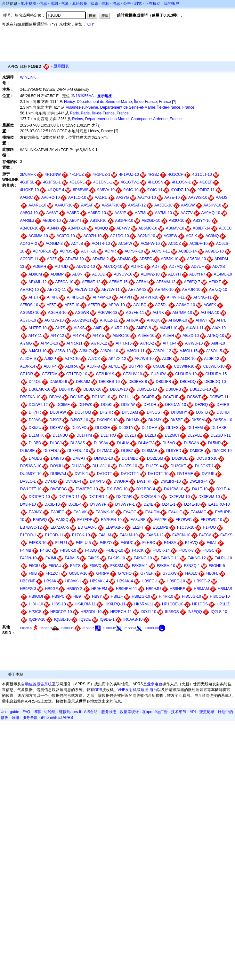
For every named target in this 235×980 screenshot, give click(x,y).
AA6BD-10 (97, 213)
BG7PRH (137, 366)
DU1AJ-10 (101, 466)
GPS (98, 690)
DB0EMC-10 (40, 389)
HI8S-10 (59, 604)
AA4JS (222, 198)
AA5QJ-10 (29, 213)
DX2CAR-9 (150, 497)
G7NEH (147, 573)
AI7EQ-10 (216, 336)
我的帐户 (171, 4)
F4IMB (25, 550)
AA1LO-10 (77, 198)
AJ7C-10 (72, 359)
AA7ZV (187, 213)
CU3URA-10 (186, 374)
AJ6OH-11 (136, 351)
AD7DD (61, 267)
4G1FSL (27, 182)
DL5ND (214, 443)
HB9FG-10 (176, 581)
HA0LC (192, 573)
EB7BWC (184, 520)
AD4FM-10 (75, 259)
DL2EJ (130, 435)
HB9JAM (201, 589)
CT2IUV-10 (132, 374)
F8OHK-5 (217, 566)
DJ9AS (35, 420)
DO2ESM (155, 458)
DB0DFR (164, 382)
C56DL (159, 366)
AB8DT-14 (202, 228)
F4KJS (93, 558)
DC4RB (148, 397)
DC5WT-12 (38, 405)
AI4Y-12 (57, 336)
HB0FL (212, 573)
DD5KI (107, 405)
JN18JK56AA (82, 96)
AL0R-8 (93, 366)
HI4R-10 (166, 596)
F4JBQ (91, 550)
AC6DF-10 (199, 244)
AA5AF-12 (137, 205)
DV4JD (51, 481)
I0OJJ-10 (148, 612)
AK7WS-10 (144, 359)
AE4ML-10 (223, 274)
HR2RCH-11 (121, 612)
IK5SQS (172, 612)
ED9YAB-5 (114, 527)
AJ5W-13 (63, 351)
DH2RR (106, 412)
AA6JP (121, 213)
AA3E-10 (172, 198)
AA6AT (52, 213)
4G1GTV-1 (130, 182)
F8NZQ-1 (192, 566)
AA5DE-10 (163, 205)
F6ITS (75, 566)
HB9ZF (117, 596)
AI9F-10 (218, 343)
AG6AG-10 (186, 305)
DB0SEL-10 (147, 389)
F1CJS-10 (186, 527)
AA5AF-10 (111, 205)
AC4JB (77, 244)
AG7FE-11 (135, 313)
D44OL (35, 382)
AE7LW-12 (137, 290)
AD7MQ (176, 267)
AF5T (51, 305)
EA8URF (138, 520)
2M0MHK (28, 175)
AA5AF (87, 205)
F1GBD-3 (130, 628)
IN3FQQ (195, 612)
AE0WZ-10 (150, 274)
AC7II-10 (89, 251)
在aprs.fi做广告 (155, 712)
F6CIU (34, 566)
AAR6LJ (27, 221)
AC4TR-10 (101, 244)
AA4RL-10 (37, 205)
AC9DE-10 (214, 251)
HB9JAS (225, 589)
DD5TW (128, 405)
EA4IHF (175, 512)
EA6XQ (62, 520)
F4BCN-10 (181, 535)
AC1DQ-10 (120, 236)
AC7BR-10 (42, 251)
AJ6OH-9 (28, 359)
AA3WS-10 (198, 198)
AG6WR (82, 313)
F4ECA (205, 535)
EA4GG (130, 512)
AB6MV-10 (175, 228)
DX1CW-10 (174, 489)
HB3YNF (27, 581)
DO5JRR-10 (207, 458)
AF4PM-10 (102, 297)
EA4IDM (153, 512)
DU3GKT (178, 466)
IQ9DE (85, 619)
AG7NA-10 (210, 313)
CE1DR (26, 374)
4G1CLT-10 (202, 175)
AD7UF (197, 267)
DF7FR (35, 412)
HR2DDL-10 (91, 612)
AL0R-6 (72, 366)
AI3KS (79, 328)
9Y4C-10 (131, 190)
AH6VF (202, 320)
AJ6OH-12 (162, 351)
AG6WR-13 (107, 313)
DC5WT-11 (219, 397)
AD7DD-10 (85, 267)
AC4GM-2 (28, 244)
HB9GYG (75, 589)
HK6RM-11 (144, 604)
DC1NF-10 (101, 397)
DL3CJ (56, 443)
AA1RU (101, 198)
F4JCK (138, 550)
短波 (144, 690)
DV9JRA (121, 481)
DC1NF (77, 397)
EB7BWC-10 (211, 520)
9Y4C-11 (155, 190)
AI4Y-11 (35, 336)
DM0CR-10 (222, 451)
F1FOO (209, 527)
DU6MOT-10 (31, 474)
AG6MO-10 (30, 313)
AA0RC (26, 198)
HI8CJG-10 (191, 596)
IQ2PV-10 (37, 619)
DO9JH (57, 466)
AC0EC (225, 228)
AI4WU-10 (169, 328)
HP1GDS (200, 604)
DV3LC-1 (28, 481)
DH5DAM (130, 412)
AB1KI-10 (98, 221)
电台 (153, 690)
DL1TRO (108, 435)
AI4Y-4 (78, 336)
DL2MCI (172, 435)
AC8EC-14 (187, 251)
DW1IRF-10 (170, 481)
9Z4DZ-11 (206, 190)
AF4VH (126, 297)
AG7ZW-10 (54, 320)
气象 (65, 4)
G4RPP (103, 573)
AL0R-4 (50, 366)
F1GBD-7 (88, 628)
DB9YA (55, 397)
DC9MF (63, 405)
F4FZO (106, 543)
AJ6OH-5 (214, 351)
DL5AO (169, 443)
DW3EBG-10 (87, 489)
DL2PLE (195, 435)
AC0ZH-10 (92, 236)
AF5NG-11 (203, 297)
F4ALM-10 (129, 535)
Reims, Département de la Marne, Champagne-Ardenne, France (127, 119)
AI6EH (169, 336)
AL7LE (114, 366)
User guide (10, 712)
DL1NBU (60, 435)
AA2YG (123, 198)
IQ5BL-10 (62, 619)
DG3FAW (58, 412)
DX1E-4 (223, 489)
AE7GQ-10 (29, 290)
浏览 (138, 4)
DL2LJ (151, 435)
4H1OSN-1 (181, 182)
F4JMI (51, 558)
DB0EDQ (188, 382)
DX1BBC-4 (146, 489)
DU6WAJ (58, 474)
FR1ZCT (53, 573)
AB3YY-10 (202, 221)
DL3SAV (101, 443)
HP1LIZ (223, 604)
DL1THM (84, 435)
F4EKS (226, 535)
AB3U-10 (177, 221)
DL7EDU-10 (78, 451)
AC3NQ (212, 236)
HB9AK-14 (99, 581)
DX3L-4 (75, 504)
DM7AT (79, 458)
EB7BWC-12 (31, 527)
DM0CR (197, 451)
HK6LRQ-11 (115, 604)
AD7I (156, 267)
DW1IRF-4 (199, 481)
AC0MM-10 (38, 236)
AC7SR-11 (161, 251)
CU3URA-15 (216, 374)
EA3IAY (35, 512)
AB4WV (123, 228)
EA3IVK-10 (105, 512)
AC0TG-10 (65, 236)
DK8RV (56, 428)
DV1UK (208, 474)
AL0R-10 (188, 359)
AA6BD (73, 213)
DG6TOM (83, 412)
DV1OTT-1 (130, 474)
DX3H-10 (28, 504)
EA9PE (161, 520)
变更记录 (207, 712)
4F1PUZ (77, 175)
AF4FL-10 (75, 297)
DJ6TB (202, 412)
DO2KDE (180, 458)
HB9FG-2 (202, 581)
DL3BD (35, 443)
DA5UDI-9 (58, 382)
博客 (37, 712)
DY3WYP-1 (125, 504)
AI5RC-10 (121, 336)
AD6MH (39, 267)
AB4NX (53, 228)
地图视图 (28, 4)
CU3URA (159, 374)
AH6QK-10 (178, 320)
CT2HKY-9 (105, 374)
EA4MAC (198, 512)
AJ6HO (86, 351)
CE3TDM (49, 374)
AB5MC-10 (148, 228)
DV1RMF (185, 474)
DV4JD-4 (73, 481)
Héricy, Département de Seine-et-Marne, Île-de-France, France (117, 102)
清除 (105, 16)
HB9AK (50, 581)
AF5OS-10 (29, 305)
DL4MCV (146, 443)
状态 (94, 4)
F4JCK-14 (161, 550)
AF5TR (94, 305)
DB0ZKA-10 (30, 397)
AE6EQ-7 (192, 282)
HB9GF (51, 589)
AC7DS (66, 251)
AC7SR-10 (134, 251)
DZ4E (149, 504)
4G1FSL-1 (52, 182)
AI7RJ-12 (99, 343)
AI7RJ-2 (147, 343)
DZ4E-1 (169, 504)
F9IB (33, 573)
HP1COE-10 (173, 604)
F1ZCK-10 (81, 535)
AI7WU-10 (194, 343)
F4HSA (170, 543)
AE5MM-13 (166, 282)
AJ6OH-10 (109, 351)
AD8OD (99, 274)
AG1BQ (140, 305)
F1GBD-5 (26, 628)
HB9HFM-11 (127, 589)
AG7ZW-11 (82, 320)
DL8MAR (150, 451)
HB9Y (97, 596)
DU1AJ (77, 466)
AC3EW (170, 236)
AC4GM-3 (54, 244)
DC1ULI (126, 397)
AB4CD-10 (29, 228)
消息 (116, 4)
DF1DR (150, 405)
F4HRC (149, 543)
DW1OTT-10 (31, 489)
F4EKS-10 (38, 543)
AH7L (221, 320)
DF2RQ (202, 405)
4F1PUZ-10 (129, 175)
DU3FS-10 (128, 466)
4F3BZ (153, 175)
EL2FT (138, 527)
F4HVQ (191, 543)
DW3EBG (59, 489)
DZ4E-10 (192, 504)
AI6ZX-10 (191, 336)
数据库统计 (129, 712)
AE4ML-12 (38, 282)
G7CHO (125, 573)
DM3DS (36, 458)
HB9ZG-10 (141, 596)
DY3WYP (98, 504)
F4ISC (45, 550)
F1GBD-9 (46, 628)
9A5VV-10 (106, 190)
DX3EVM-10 (209, 497)
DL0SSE (103, 428)
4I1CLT (206, 182)
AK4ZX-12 (117, 359)
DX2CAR (124, 497)
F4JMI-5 (72, 558)
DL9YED (174, 451)
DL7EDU (51, 451)
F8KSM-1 (140, 566)
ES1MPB (161, 527)
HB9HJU (154, 589)
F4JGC (208, 550)
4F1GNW (53, 175)
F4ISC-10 (68, 550)
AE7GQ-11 (57, 290)
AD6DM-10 (196, 259)
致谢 (15, 718)
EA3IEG (57, 512)
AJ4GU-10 (37, 351)
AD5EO (146, 259)
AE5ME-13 (91, 282)
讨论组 (50, 712)
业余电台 (155, 684)
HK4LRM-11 (85, 604)
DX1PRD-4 (98, 497)
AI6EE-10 (146, 336)
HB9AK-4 (125, 581)
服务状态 (109, 712)
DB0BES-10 (109, 382)
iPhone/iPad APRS (57, 718)
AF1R (33, 297)
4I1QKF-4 (56, 190)
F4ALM (105, 535)
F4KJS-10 (116, 558)
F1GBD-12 (109, 628)
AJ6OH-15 (189, 351)
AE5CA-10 (64, 282)
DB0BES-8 (138, 382)
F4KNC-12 (197, 558)
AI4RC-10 (120, 328)
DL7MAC (105, 451)
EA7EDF (85, 520)
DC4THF (171, 397)
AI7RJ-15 (124, 343)
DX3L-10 (52, 504)
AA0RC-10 (50, 198)
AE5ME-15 (118, 282)
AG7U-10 (28, 320)
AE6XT (215, 282)
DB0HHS (67, 389)
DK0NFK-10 (107, 420)
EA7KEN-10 (111, 520)
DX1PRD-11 (69, 497)
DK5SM (198, 420)
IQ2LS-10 (219, 612)
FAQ (26, 712)
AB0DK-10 (52, 221)
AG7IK (158, 313)
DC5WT (194, 397)
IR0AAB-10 (133, 619)
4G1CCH (176, 175)
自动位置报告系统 (36, 684)
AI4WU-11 (195, 328)
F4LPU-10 (223, 558)
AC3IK (192, 236)
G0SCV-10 (78, 573)
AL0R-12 (211, 359)
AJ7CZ (94, 359)
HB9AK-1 (73, 581)
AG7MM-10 (182, 313)
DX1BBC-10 (117, 489)
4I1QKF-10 (29, 190)
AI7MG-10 (49, 343)
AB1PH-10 (124, 221)
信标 (105, 4)
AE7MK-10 (164, 290)
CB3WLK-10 (214, 366)
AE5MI (142, 282)
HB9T (78, 596)
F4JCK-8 (186, 550)
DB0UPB (173, 389)
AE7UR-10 (191, 290)
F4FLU (61, 543)
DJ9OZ (55, 420)
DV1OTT (105, 474)
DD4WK (85, 405)
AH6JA (132, 320)
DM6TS (57, 458)
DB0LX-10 (119, 389)
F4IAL (212, 543)
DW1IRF (144, 481)
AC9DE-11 (29, 259)
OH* (91, 24)
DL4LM (123, 443)
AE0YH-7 (197, 274)
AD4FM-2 (100, 259)
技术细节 (179, 712)
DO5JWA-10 (31, 466)
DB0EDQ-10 (215, 382)
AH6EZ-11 (109, 320)
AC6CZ (175, 244)
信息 (43, 4)
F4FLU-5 (83, 543)
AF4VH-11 (176, 297)
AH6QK (154, 320)
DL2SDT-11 (221, 435)
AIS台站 (91, 712)
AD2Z (52, 259)
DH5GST (154, 412)
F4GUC (127, 543)
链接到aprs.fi (70, 712)
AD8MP (57, 274)
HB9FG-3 (28, 589)
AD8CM (35, 274)
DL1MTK (36, 435)
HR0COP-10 (61, 612)
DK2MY (155, 420)
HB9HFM (99, 589)
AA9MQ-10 (211, 213)
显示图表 (61, 66)
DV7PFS (97, 481)
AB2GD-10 (151, 221)
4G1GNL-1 (103, 182)
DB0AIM (83, 382)
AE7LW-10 (84, 290)
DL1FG (172, 428)
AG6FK (210, 305)
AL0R (167, 359)
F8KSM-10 (166, 566)
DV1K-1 (81, 474)
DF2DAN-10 (176, 405)
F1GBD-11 (54, 535)
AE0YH (174, 274)
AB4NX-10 (77, 228)
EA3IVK (80, 512)
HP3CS (35, 612)
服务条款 (30, 718)
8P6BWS (81, 190)
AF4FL (53, 297)
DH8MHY (179, 412)
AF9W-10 (117, 305)
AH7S (60, 328)
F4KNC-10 (143, 558)
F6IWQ (95, 566)
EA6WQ (40, 520)
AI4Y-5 (98, 336)
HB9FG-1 (150, 581)
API (193, 712)
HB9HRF (177, 589)
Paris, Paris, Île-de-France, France (99, 113)
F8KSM (117, 566)
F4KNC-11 (170, 558)
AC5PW (125, 244)
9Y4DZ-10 (180, 190)
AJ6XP (50, 359)
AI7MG (26, 343)
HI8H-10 (36, 604)
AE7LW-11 (111, 290)
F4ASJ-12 (155, 535)
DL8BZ (127, 451)
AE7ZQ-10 (218, 290)
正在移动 (153, 4)
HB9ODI (36, 596)
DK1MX (133, 420)
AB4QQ (101, 228)
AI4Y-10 (219, 328)
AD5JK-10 (170, 259)
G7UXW (169, 573)
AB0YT (75, 221)
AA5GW (188, 205)
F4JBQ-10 (114, 550)
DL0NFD (79, 428)
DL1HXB (219, 428)
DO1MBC (130, 458)
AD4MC (124, 259)
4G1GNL (77, 182)
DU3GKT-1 (204, 466)
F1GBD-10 (151, 628)
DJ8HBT (224, 412)
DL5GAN (191, 443)
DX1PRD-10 (39, 497)
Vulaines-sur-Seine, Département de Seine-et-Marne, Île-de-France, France (130, 107)
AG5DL (161, 305)
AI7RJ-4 (170, 343)
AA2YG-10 (146, 198)
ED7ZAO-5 (87, 527)
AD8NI (78, 274)
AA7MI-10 (163, 213)
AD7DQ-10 (113, 267)
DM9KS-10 (104, 458)
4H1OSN (156, 182)
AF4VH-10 (150, 297)
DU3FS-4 (154, 466)
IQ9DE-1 (107, 619)
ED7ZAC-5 (60, 527)
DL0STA (126, 428)
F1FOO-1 (28, 535)
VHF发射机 (127, 690)
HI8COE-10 (220, 596)
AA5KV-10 (212, 205)
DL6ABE (27, 451)
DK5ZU (35, 428)
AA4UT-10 (64, 205)
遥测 (54, 4)
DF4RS (223, 405)
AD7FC (137, 267)
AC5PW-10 (150, 244)
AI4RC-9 (144, 328)
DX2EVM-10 (179, 497)
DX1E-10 (200, 489)
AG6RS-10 (57, 313)
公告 (127, 4)
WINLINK (28, 77)
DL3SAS (78, 443)
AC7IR (110, 251)
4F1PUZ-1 (101, 175)
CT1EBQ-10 (77, 374)
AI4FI (98, 328)
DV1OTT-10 (158, 474)
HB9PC (58, 596)
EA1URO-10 (219, 504)
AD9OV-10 (123, 274)
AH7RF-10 (38, 328)
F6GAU (55, 566)
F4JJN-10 (28, 558)
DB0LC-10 (92, 389)
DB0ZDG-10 (200, 389)
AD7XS (219, 267)
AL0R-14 (27, 366)
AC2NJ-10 (146, 236)
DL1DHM (150, 428)
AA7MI (141, 213)
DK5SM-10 (223, 420)
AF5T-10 (72, 305)
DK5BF (177, 420)
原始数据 (80, 4)
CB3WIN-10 (184, 366)
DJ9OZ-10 (79, 420)
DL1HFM (195, 428)
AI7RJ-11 (75, 343)
